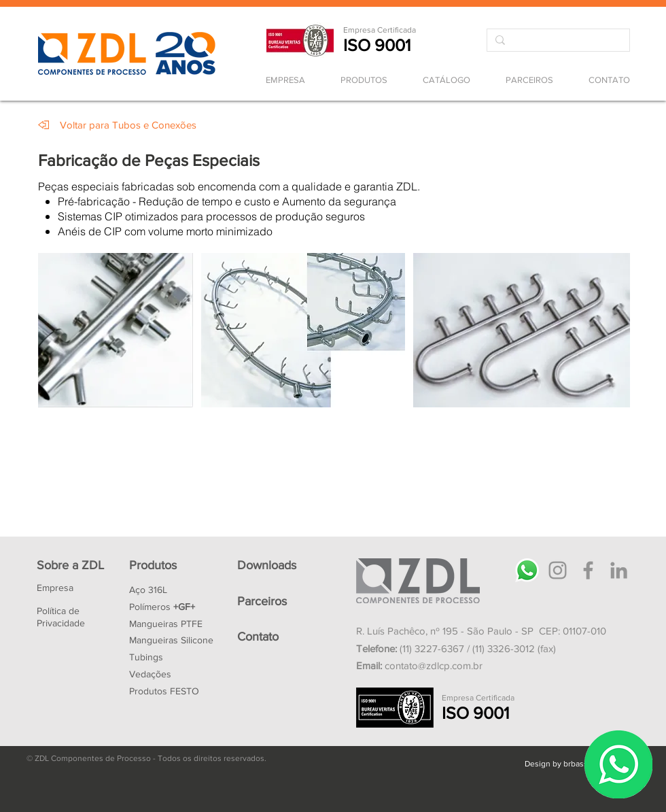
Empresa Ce (365, 30)
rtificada (402, 30)
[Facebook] (588, 570)
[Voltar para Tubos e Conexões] (128, 125)
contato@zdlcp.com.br (434, 665)
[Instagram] (558, 570)
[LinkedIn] (619, 570)
